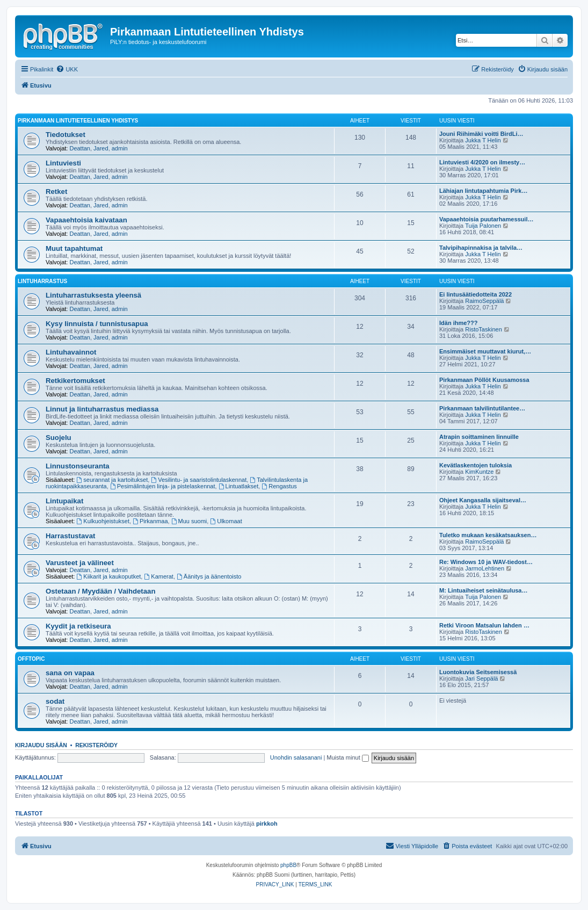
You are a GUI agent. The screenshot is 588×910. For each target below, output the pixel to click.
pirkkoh (267, 824)
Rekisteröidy (96, 745)
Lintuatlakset (239, 486)
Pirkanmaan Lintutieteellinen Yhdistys (78, 121)
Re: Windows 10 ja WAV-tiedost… (486, 562)
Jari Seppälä (481, 678)
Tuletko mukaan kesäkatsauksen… (488, 535)
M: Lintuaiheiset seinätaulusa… (483, 590)
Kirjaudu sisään (41, 745)
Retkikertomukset (75, 381)
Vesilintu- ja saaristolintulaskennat (199, 480)
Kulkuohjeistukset (103, 521)
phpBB (288, 865)
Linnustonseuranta (78, 466)
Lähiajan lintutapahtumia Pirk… (483, 191)
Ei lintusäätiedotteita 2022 (476, 294)
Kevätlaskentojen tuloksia (476, 465)
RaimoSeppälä (484, 301)
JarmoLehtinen (485, 568)
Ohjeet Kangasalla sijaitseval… (483, 500)
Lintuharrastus (42, 281)
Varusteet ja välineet (80, 563)
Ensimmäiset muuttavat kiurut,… (485, 351)
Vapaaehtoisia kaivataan (86, 220)
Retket (56, 192)
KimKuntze (479, 472)
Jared (101, 148)
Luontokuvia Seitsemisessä (478, 672)
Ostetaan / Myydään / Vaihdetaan (100, 591)
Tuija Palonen (483, 226)
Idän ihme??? (459, 323)
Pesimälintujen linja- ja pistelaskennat (163, 486)
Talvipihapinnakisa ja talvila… (481, 248)
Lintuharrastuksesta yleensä (93, 295)
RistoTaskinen (483, 329)
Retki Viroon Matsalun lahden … (484, 625)
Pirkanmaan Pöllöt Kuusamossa (484, 380)
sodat (55, 701)
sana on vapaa (70, 673)
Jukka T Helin (483, 140)
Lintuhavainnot (71, 352)
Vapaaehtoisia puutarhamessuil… (486, 219)
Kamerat (158, 576)
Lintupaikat (64, 501)
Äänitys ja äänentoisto (209, 576)
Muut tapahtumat (74, 248)
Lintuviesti (63, 163)
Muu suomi (189, 521)
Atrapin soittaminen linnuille (479, 437)
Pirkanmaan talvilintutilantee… (482, 408)
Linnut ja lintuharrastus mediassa (102, 409)
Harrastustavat (70, 536)
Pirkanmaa (150, 521)
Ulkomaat (226, 521)
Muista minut (347, 757)
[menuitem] (67, 69)
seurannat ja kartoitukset (112, 480)
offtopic (31, 659)
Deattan (80, 148)
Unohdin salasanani (296, 757)
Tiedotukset (66, 135)
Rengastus (279, 486)
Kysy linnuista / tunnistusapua (97, 324)
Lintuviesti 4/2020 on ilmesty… (482, 162)
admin (120, 148)
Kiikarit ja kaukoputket (109, 576)
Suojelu (59, 438)
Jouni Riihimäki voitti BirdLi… (481, 134)
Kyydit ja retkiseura (78, 626)
